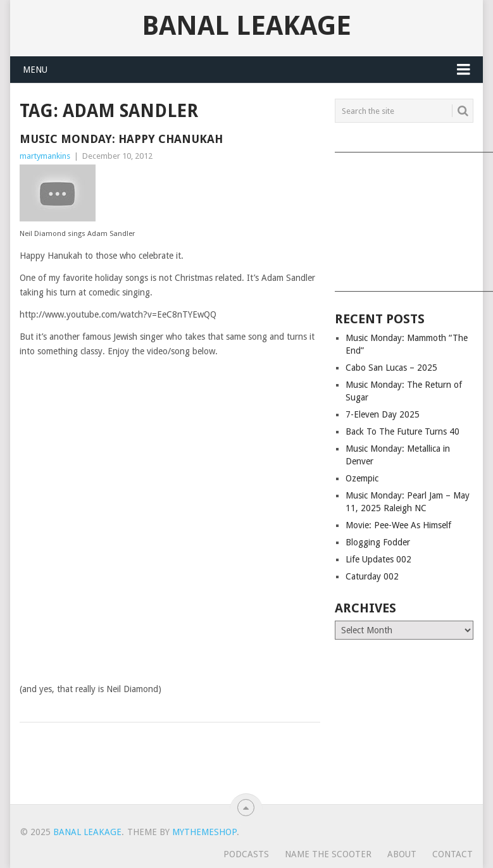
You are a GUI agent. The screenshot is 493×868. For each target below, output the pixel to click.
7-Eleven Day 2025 (383, 414)
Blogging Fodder (378, 542)
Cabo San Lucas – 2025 (391, 368)
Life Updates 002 (378, 559)
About (402, 854)
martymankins (45, 156)
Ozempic (362, 478)
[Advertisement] (403, 218)
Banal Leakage (247, 26)
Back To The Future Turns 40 (403, 431)
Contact (452, 854)
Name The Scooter (328, 854)
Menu (35, 70)
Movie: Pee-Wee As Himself (398, 525)
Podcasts (246, 854)
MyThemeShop (204, 832)
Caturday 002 (372, 576)
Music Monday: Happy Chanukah (121, 139)
